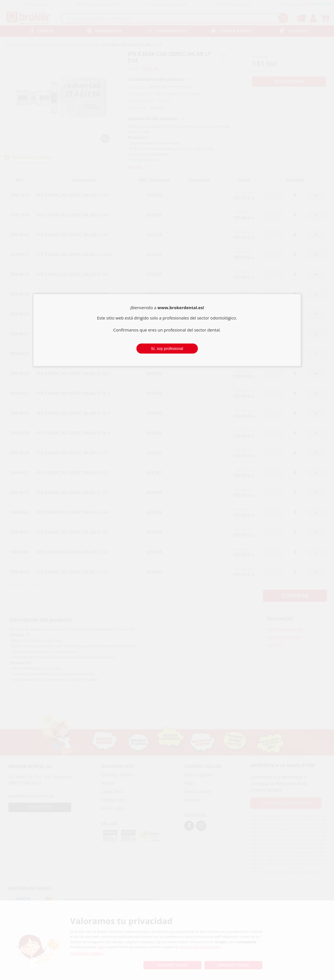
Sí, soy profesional (167, 349)
